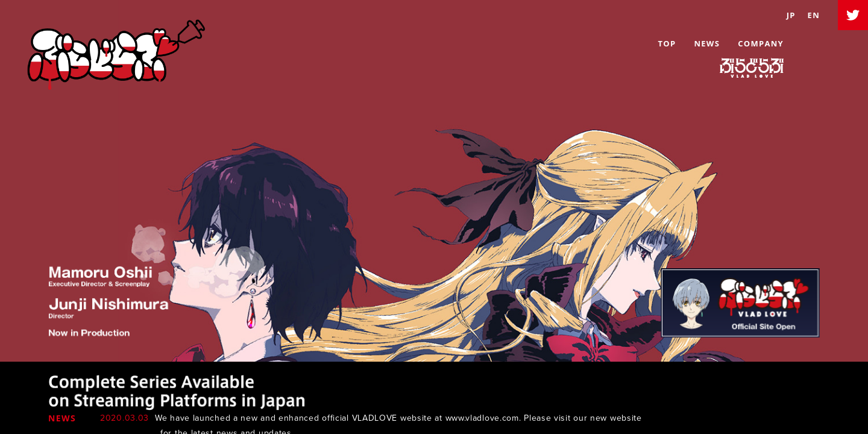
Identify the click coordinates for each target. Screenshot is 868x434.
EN (814, 15)
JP (791, 15)
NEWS (707, 43)
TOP (667, 43)
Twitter (853, 15)
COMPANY (761, 43)
